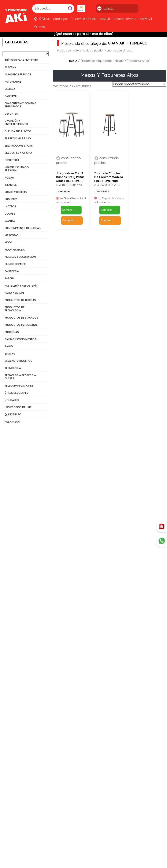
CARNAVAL (11, 96)
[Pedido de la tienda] (139, 84)
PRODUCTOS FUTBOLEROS (21, 325)
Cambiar (109, 8)
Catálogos (60, 19)
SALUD (9, 346)
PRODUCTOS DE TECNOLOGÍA (15, 309)
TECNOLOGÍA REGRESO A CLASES (20, 377)
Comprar (68, 210)
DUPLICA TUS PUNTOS (18, 131)
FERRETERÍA (12, 160)
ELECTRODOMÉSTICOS (19, 146)
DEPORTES (11, 114)
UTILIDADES (12, 400)
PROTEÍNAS (12, 332)
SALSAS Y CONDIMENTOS (20, 339)
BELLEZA (10, 89)
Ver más (40, 26)
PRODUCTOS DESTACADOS (21, 318)
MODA (9, 242)
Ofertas (44, 19)
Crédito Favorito (125, 19)
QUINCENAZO (13, 414)
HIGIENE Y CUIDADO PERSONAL (17, 169)
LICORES (10, 214)
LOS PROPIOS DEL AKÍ (18, 407)
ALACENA (10, 67)
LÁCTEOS (10, 206)
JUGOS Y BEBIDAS (16, 192)
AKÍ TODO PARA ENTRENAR (21, 60)
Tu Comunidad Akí (84, 19)
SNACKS (10, 354)
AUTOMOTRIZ (13, 82)
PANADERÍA (12, 271)
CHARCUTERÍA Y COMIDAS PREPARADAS (21, 105)
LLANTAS (10, 221)
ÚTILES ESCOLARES (16, 393)
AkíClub (105, 19)
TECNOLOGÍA (13, 368)
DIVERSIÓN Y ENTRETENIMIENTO (16, 122)
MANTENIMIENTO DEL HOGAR (23, 228)
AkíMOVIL (146, 19)
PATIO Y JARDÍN (14, 293)
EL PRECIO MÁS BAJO (18, 138)
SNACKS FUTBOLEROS (18, 361)
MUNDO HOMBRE (15, 264)
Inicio (73, 61)
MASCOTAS (12, 235)
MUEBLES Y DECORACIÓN (20, 257)
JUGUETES (11, 199)
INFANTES (11, 185)
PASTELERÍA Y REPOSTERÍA (21, 286)
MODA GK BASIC (15, 250)
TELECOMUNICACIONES (19, 386)
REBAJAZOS (12, 422)
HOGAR (9, 178)
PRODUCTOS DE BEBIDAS (20, 300)
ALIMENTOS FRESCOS (18, 74)
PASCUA (10, 278)
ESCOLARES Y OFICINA (18, 153)
